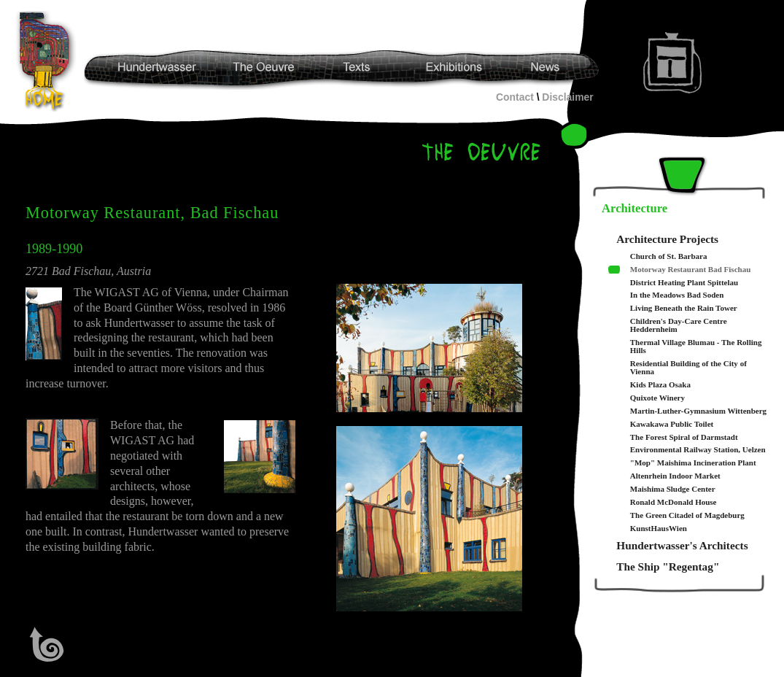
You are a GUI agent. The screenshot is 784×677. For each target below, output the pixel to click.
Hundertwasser (48, 61)
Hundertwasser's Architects (682, 545)
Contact (515, 97)
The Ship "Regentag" (668, 566)
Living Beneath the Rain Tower (684, 308)
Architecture (634, 208)
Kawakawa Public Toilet (672, 424)
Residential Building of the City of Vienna (688, 368)
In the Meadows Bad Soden (677, 295)
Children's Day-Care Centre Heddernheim (679, 325)
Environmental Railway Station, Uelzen (698, 450)
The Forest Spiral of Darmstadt (684, 437)
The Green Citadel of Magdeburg (687, 515)
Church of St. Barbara (669, 256)
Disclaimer (567, 97)
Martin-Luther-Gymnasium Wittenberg (698, 411)
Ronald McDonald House (674, 502)
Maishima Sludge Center (673, 489)
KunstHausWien (659, 529)
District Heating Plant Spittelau (684, 283)
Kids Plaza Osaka (660, 385)
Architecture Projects (667, 239)
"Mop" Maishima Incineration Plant (693, 463)
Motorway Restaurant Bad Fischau (691, 270)
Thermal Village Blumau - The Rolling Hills (696, 347)
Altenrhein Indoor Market (675, 476)
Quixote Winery (657, 398)
